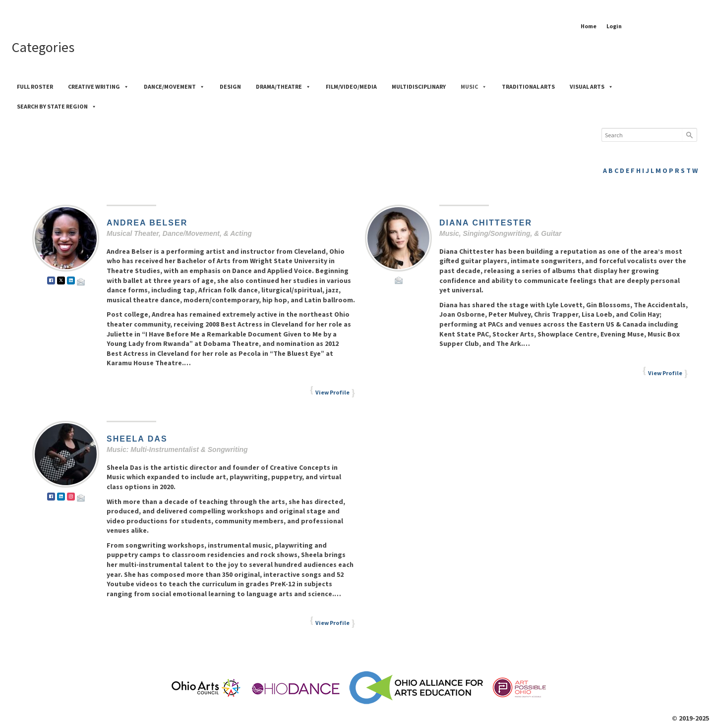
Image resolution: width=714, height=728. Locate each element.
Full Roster (35, 86)
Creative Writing (98, 86)
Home (589, 26)
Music (474, 86)
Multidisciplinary (419, 86)
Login (614, 26)
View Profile (332, 392)
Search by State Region (57, 106)
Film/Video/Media (351, 86)
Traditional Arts (528, 86)
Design (230, 86)
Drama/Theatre (283, 86)
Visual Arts (592, 86)
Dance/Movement (174, 86)
